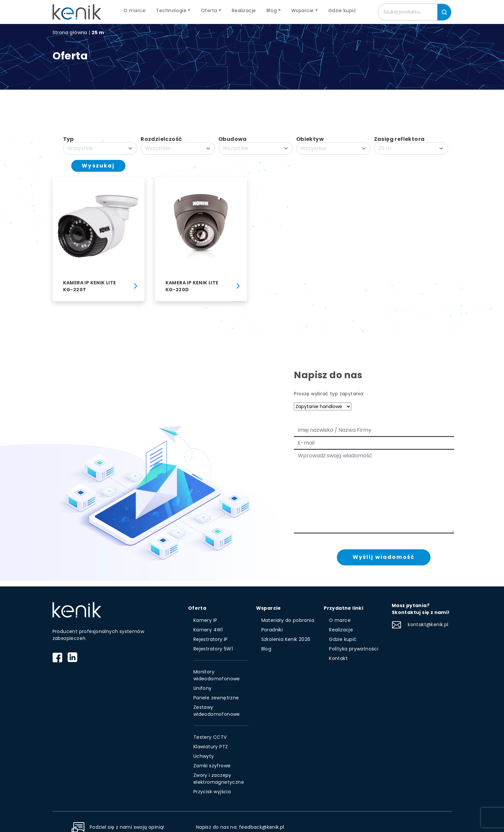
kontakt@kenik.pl (420, 624)
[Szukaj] (444, 12)
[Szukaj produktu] (408, 12)
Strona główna (70, 33)
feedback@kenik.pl (262, 827)
